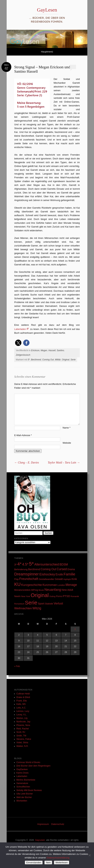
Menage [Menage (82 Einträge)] (71, 585)
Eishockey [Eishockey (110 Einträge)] (47, 574)
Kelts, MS (21, 704)
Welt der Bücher (24, 797)
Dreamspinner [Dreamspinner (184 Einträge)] (26, 574)
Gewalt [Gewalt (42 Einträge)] (59, 579)
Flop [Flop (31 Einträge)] (16, 579)
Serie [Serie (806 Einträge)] (31, 603)
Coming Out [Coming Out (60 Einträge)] (48, 569)
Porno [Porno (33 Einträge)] (59, 596)
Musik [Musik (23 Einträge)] (41, 590)
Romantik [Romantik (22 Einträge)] (75, 596)
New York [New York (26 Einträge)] (26, 596)
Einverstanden (34, 863)
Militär (58, 360)
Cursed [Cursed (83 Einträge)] (62, 569)
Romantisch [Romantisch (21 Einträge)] (19, 604)
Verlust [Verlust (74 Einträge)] (58, 603)
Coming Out (48, 360)
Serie (73, 360)
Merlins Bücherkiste (26, 780)
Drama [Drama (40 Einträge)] (71, 569)
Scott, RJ (21, 732)
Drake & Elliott (23, 697)
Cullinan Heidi (23, 694)
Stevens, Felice (24, 739)
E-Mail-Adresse (23, 435)
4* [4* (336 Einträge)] (19, 564)
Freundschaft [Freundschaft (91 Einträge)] (29, 579)
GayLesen (47, 10)
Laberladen (20, 329)
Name (66, 428)
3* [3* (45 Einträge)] (15, 565)
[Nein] (90, 855)
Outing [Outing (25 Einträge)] (52, 596)
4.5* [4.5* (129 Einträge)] (25, 564)
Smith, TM (21, 736)
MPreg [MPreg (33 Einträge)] (35, 590)
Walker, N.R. (22, 746)
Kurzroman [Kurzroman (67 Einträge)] (50, 585)
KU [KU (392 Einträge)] (17, 584)
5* (29, 360)
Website (67, 443)
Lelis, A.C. (21, 708)
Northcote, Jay (23, 722)
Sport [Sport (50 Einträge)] (41, 603)
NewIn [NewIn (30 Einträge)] (17, 596)
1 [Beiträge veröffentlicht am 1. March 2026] (75, 629)
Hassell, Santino (56, 350)
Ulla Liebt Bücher (25, 794)
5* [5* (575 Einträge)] (31, 564)
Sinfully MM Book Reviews (29, 790)
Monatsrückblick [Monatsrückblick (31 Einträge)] (22, 590)
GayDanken (22, 769)
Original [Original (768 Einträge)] (40, 595)
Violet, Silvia (22, 743)
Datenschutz (58, 824)
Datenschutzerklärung (58, 858)
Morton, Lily (22, 718)
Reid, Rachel (23, 729)
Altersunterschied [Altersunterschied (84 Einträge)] (47, 564)
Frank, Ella (21, 701)
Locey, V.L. (22, 715)
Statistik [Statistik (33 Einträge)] (49, 604)
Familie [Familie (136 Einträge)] (69, 574)
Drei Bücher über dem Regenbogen (33, 766)
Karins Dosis (22, 773)
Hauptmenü (47, 52)
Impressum (43, 824)
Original (66, 360)
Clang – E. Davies (27, 462)
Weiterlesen (61, 863)
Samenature (22, 783)
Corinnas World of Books (28, 762)
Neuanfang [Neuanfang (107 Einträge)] (53, 590)
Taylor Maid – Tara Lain (64, 462)
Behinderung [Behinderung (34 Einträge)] (21, 569)
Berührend (36, 360)
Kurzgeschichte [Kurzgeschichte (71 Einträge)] (32, 585)
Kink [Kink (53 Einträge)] (74, 579)
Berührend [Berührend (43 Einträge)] (34, 569)
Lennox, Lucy (23, 711)
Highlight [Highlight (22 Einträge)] (67, 579)
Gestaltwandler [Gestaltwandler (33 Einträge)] (47, 579)
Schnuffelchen (23, 787)
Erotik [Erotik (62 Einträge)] (59, 574)
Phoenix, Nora (23, 725)
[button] (18, 343)
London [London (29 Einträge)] (61, 585)
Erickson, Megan (39, 350)
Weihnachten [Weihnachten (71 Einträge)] (23, 608)
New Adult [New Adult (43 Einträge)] (67, 590)
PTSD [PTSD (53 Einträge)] (66, 596)
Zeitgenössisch (23, 355)
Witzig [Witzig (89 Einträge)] (37, 608)
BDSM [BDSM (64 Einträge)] (64, 564)
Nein (48, 863)
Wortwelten (22, 801)
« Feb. (17, 666)
